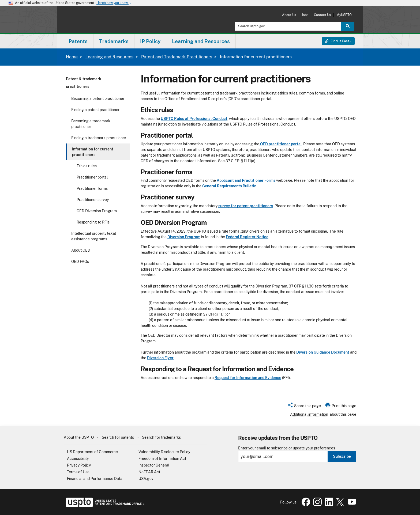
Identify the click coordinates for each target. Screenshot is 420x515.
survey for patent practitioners (246, 206)
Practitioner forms (92, 188)
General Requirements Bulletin (229, 186)
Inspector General (154, 465)
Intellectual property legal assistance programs (94, 236)
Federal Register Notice (247, 237)
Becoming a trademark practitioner (91, 124)
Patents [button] (78, 41)
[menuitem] (78, 41)
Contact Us (322, 15)
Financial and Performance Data (95, 479)
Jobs (305, 15)
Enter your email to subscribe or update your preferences (287, 448)
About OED (81, 250)
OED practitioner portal (280, 144)
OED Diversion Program (97, 211)
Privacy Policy (79, 465)
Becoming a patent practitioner (98, 99)
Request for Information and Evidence (248, 378)
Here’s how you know (114, 3)
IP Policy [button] (150, 41)
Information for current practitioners (93, 152)
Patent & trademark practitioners (84, 83)
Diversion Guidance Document (323, 352)
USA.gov (146, 479)
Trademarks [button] (114, 41)
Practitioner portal (92, 177)
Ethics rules (87, 166)
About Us (289, 15)
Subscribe (342, 456)
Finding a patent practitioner (95, 110)
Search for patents (118, 437)
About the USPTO (79, 437)
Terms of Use (78, 472)
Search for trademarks (161, 437)
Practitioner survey (93, 200)
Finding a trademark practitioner (99, 138)
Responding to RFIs (93, 222)
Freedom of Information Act (162, 459)
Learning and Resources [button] (201, 41)
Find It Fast (337, 41)
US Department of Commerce (92, 452)
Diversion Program (184, 237)
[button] (304, 407)
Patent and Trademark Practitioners (177, 57)
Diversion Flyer (160, 358)
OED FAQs (80, 262)
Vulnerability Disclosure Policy (164, 452)
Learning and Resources (109, 57)
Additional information (309, 414)
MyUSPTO (344, 15)
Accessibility (78, 459)
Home (72, 57)
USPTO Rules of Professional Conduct (194, 119)
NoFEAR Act (149, 472)
